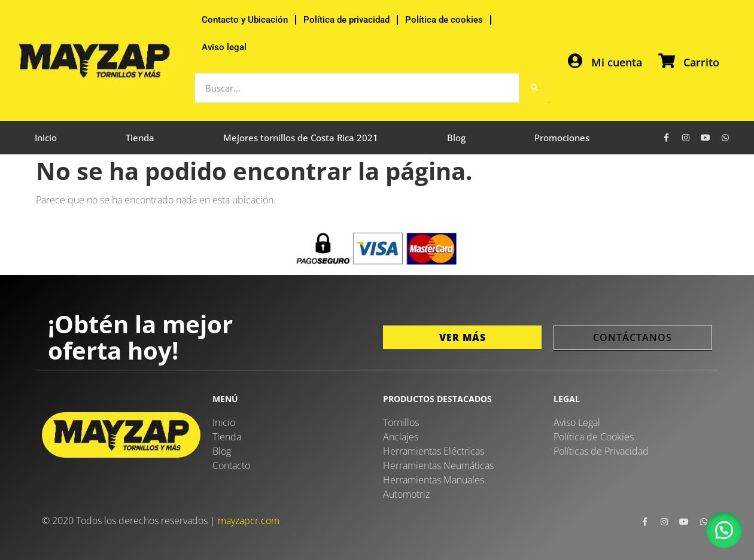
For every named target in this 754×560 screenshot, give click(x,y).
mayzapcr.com (249, 521)
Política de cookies (444, 20)
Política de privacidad (346, 20)
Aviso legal (224, 47)
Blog (456, 138)
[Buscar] (534, 88)
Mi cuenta (617, 62)
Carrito (701, 62)
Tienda (140, 138)
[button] (724, 530)
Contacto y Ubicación (245, 20)
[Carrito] (667, 61)
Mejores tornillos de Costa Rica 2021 (301, 138)
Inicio (46, 138)
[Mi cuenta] (575, 61)
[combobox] (357, 88)
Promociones (562, 138)
